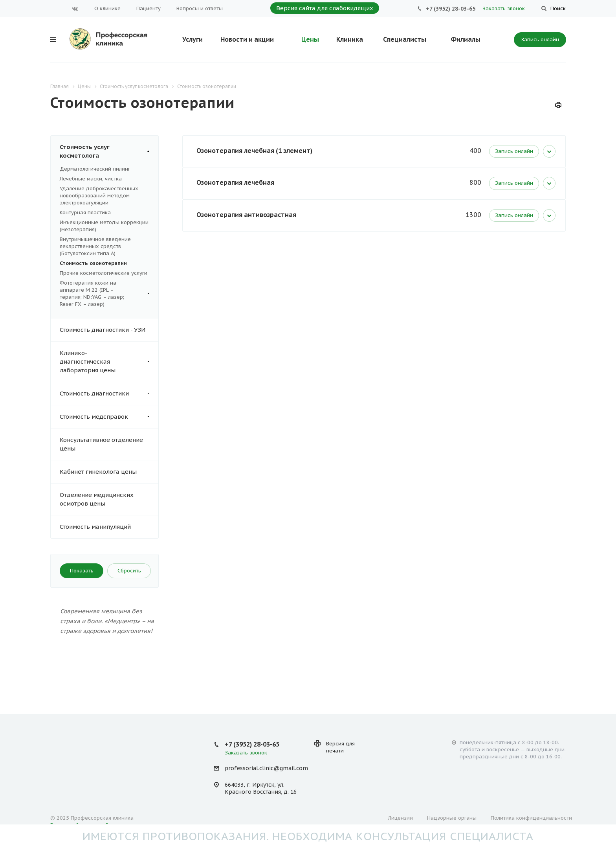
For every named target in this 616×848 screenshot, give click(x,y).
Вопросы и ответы (200, 8)
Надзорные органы (452, 818)
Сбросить (129, 571)
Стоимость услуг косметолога (109, 151)
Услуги (192, 39)
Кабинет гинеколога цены (98, 472)
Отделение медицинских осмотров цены (97, 499)
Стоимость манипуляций (95, 527)
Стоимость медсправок (109, 417)
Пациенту (148, 8)
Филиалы (466, 39)
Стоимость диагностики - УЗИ (103, 330)
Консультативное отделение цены (101, 444)
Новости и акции (247, 39)
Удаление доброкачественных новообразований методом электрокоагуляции (99, 196)
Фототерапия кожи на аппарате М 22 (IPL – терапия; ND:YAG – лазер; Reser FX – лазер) (104, 294)
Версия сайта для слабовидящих (325, 8)
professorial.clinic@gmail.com (266, 769)
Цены (310, 39)
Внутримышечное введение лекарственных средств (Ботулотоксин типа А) (95, 246)
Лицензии (401, 818)
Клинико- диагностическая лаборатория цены (109, 362)
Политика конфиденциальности (531, 818)
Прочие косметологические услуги (104, 273)
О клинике (107, 8)
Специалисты (405, 39)
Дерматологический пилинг (95, 169)
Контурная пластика (85, 212)
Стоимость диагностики (109, 394)
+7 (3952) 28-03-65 (451, 9)
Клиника (350, 39)
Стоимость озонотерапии (93, 263)
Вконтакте (75, 9)
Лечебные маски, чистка (91, 179)
